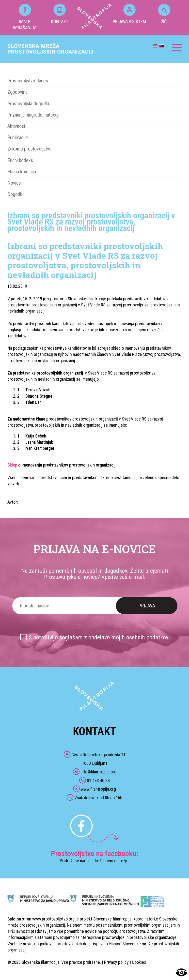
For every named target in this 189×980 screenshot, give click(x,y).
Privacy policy (116, 962)
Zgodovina (17, 92)
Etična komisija (22, 172)
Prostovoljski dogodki (28, 104)
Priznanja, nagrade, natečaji (33, 115)
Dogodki (15, 194)
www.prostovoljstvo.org (53, 919)
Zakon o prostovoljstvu (29, 149)
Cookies (139, 962)
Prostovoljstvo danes (28, 81)
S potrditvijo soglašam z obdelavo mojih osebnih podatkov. (99, 637)
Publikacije (18, 137)
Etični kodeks (20, 160)
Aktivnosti (17, 126)
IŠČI (164, 14)
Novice (14, 183)
